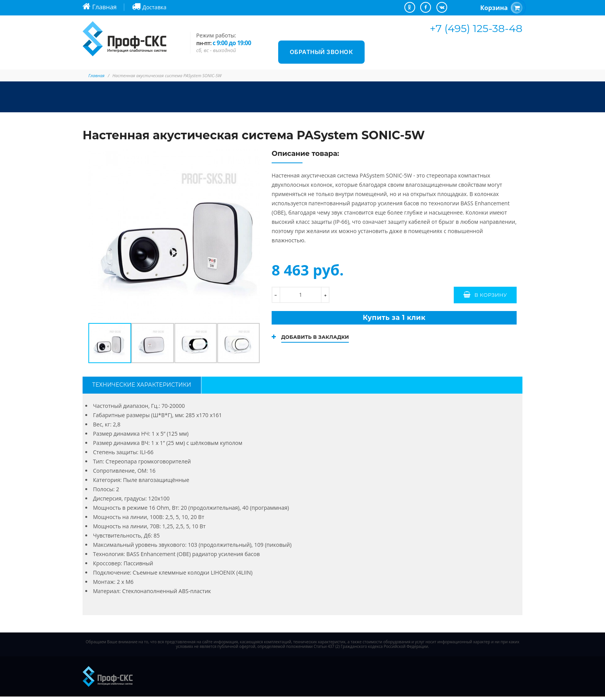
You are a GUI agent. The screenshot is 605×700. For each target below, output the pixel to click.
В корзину (491, 295)
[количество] (301, 295)
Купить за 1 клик (394, 319)
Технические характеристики (142, 387)
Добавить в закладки (319, 340)
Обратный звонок (322, 52)
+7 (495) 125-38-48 (476, 28)
